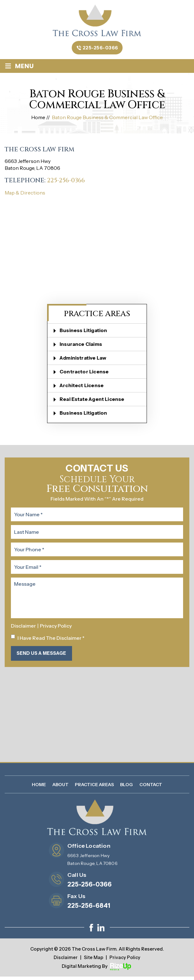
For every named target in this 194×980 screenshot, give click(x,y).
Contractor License (86, 374)
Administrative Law (85, 360)
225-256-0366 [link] (67, 182)
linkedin (101, 931)
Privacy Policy (56, 628)
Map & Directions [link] (25, 195)
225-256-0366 (100, 50)
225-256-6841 (89, 909)
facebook (92, 931)
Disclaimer (23, 628)
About (61, 788)
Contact (151, 788)
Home (39, 788)
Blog (126, 788)
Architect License (83, 387)
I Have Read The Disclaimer (51, 640)
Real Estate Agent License (94, 401)
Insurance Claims (82, 346)
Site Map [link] (93, 961)
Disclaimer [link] (65, 961)
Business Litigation (85, 332)
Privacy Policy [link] (125, 961)
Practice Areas (94, 788)
